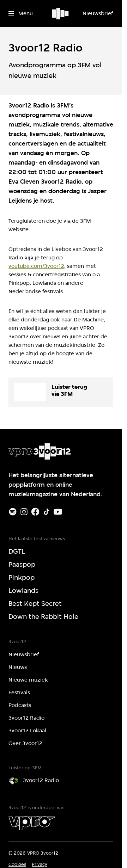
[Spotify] (13, 512)
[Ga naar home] (61, 13)
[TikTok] (47, 512)
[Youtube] (58, 512)
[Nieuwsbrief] (98, 13)
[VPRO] (32, 823)
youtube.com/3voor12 (36, 266)
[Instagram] (24, 512)
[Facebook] (35, 512)
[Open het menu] (21, 13)
